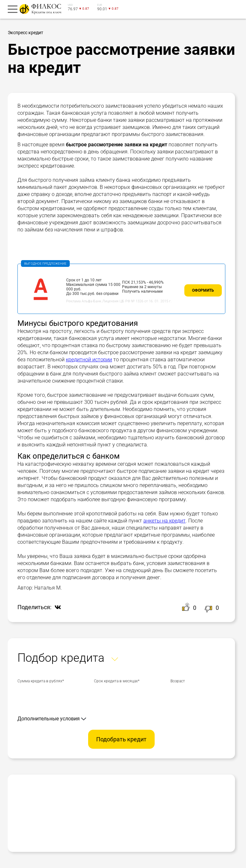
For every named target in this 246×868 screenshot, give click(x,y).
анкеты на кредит (164, 521)
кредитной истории (89, 360)
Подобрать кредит (121, 739)
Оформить (203, 290)
